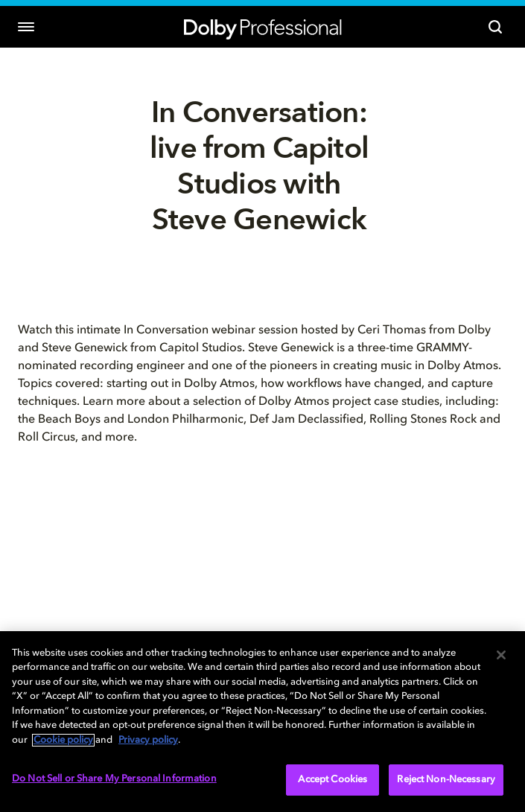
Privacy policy (148, 740)
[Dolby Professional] (263, 27)
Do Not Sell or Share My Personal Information (114, 779)
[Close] (501, 655)
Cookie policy (63, 740)
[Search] (495, 27)
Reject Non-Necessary (446, 780)
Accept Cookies (332, 780)
